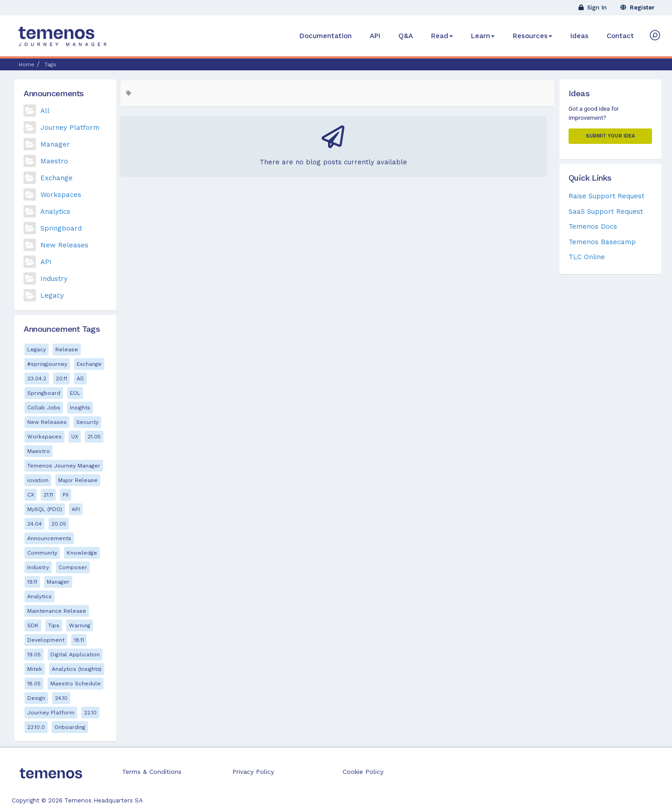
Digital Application (75, 655)
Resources (532, 36)
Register (638, 7)
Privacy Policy (253, 772)
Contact (620, 36)
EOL (75, 393)
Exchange (56, 178)
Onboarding (70, 727)
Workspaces (61, 195)
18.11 (79, 640)
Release (67, 349)
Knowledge (82, 553)
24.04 (34, 524)
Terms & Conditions (152, 772)
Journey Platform (70, 128)
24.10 (61, 698)
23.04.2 (37, 379)
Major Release (78, 480)
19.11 (32, 582)
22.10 (90, 713)
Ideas (579, 36)
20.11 (61, 379)
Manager (55, 144)
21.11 (48, 495)
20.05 (59, 524)
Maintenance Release (57, 611)
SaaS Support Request (606, 212)
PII (66, 495)
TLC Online (587, 257)
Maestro (54, 161)
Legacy (52, 295)
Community (42, 553)
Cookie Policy (363, 772)
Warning (80, 625)
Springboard (61, 228)
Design (36, 698)
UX (75, 437)
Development (46, 640)
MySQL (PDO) (45, 509)
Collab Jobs (44, 408)
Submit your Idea (610, 136)
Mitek (35, 669)
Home (27, 64)
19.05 (34, 655)
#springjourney (47, 364)
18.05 (34, 684)
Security (87, 422)
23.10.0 (36, 727)
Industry (54, 279)
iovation (38, 480)
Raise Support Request (606, 196)
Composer (73, 567)
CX (31, 495)
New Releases (64, 245)
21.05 (94, 437)
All (45, 111)
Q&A (406, 36)
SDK (33, 625)
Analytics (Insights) (77, 669)
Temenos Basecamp (602, 242)
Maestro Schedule (76, 684)
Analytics (55, 212)
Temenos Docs (593, 226)
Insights (80, 408)
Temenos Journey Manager (64, 466)
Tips (54, 625)
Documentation (326, 36)
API (375, 36)
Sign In (593, 7)
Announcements (49, 538)
